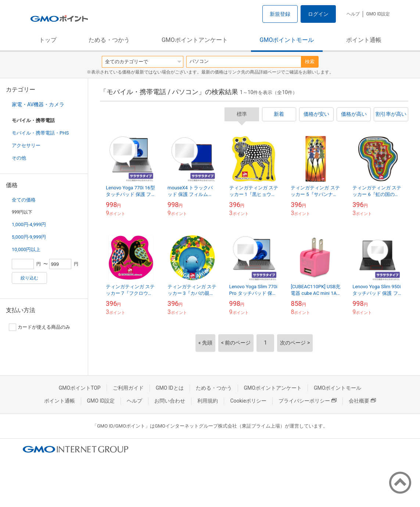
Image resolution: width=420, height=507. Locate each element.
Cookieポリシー (248, 401)
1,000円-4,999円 (29, 224)
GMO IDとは (170, 388)
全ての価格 (24, 200)
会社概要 (362, 401)
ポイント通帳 (364, 40)
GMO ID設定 (378, 14)
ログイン (318, 14)
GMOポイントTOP (80, 388)
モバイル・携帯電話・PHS (40, 133)
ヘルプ (353, 14)
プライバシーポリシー (308, 401)
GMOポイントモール (287, 40)
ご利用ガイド (128, 388)
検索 (310, 62)
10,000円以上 (26, 249)
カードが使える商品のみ (40, 327)
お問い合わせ (170, 401)
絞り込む (29, 278)
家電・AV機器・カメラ (38, 104)
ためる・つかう (109, 40)
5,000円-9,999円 (29, 237)
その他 (19, 158)
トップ (48, 40)
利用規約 (208, 401)
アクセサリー (26, 145)
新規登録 (280, 14)
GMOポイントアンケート (195, 40)
